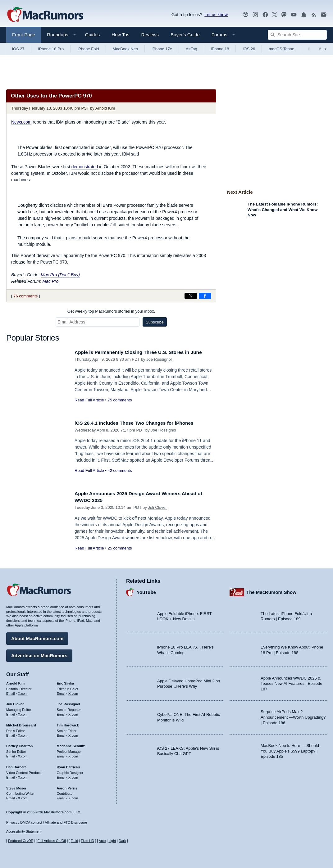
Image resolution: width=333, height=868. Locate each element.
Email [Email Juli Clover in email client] (11, 713)
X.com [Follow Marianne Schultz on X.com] (73, 755)
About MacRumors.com (37, 637)
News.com (21, 122)
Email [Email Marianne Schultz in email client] (61, 755)
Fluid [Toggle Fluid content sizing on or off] (74, 841)
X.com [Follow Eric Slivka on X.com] (73, 692)
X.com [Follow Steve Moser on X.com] (23, 797)
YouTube (146, 591)
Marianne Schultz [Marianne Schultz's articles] (71, 745)
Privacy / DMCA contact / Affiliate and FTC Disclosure (47, 822)
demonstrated (85, 167)
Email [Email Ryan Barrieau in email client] (61, 776)
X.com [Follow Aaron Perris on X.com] (73, 797)
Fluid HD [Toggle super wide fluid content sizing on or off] (87, 841)
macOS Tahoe (281, 49)
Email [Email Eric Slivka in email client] (61, 692)
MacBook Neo (125, 49)
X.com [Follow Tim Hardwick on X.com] (73, 734)
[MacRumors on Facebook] (265, 15)
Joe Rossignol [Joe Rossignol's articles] (68, 703)
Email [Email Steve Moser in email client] (11, 797)
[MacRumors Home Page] (45, 15)
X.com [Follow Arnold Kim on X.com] (23, 692)
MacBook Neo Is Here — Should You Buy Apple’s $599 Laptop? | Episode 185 (290, 749)
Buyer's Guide (185, 35)
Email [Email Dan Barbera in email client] (11, 776)
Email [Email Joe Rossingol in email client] (61, 713)
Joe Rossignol (159, 359)
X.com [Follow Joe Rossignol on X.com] (73, 713)
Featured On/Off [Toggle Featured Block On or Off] (20, 841)
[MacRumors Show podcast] (245, 15)
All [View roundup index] (323, 49)
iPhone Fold (88, 49)
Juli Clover (157, 507)
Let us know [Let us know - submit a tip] (216, 15)
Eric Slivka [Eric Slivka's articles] (66, 682)
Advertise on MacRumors (39, 654)
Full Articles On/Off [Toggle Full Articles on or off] (52, 841)
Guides (93, 35)
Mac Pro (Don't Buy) (60, 275)
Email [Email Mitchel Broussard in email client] (11, 734)
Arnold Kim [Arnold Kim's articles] (15, 682)
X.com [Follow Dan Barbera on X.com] (23, 776)
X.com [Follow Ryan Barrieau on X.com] (73, 776)
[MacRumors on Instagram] (255, 15)
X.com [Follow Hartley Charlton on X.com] (23, 755)
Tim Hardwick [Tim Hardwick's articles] (68, 724)
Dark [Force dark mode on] (122, 841)
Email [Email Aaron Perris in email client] (61, 797)
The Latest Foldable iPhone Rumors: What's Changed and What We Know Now (283, 210)
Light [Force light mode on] (112, 841)
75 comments (120, 400)
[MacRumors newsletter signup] (324, 15)
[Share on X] (191, 296)
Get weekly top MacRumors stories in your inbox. (111, 311)
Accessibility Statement (24, 832)
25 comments (120, 548)
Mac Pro (50, 281)
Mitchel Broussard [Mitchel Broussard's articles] (21, 724)
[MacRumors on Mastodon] (284, 15)
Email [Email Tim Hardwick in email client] (61, 734)
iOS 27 (18, 49)
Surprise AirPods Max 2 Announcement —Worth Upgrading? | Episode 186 (293, 716)
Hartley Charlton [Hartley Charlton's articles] (20, 745)
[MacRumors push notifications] (304, 15)
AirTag (192, 49)
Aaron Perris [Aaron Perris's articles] (67, 787)
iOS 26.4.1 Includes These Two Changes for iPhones (140, 423)
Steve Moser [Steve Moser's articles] (16, 787)
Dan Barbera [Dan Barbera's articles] (16, 766)
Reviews (150, 35)
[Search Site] (297, 35)
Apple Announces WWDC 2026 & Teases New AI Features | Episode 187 (291, 682)
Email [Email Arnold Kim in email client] (11, 692)
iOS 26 (249, 49)
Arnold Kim (105, 108)
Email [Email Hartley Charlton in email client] (11, 755)
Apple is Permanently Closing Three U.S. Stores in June (145, 352)
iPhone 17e (162, 49)
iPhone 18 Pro (51, 49)
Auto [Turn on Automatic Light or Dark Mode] (102, 841)
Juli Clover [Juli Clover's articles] (15, 703)
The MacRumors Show (271, 591)
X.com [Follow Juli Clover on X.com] (23, 713)
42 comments (120, 470)
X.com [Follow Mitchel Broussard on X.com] (23, 734)
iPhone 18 (220, 49)
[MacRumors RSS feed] (314, 15)
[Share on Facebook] (205, 296)
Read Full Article (89, 400)
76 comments (25, 296)
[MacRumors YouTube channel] (294, 15)
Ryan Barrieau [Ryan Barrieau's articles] (68, 766)
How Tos (120, 35)
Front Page (24, 35)
